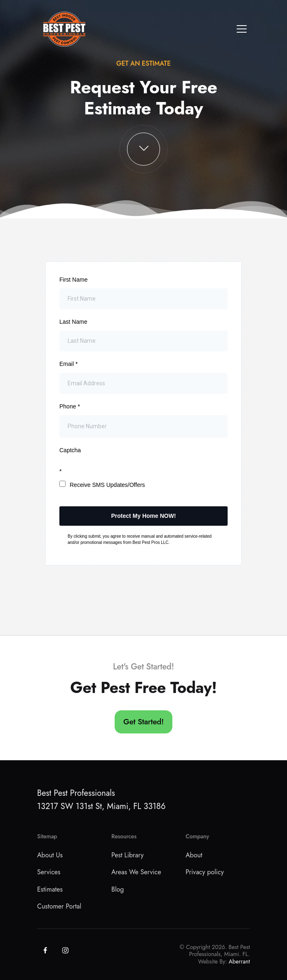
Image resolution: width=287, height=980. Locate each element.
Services (49, 872)
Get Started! (143, 722)
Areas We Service (136, 872)
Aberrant (239, 961)
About (194, 855)
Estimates (50, 889)
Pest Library (127, 855)
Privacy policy (205, 872)
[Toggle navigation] (242, 29)
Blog (118, 889)
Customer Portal (59, 906)
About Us (50, 855)
